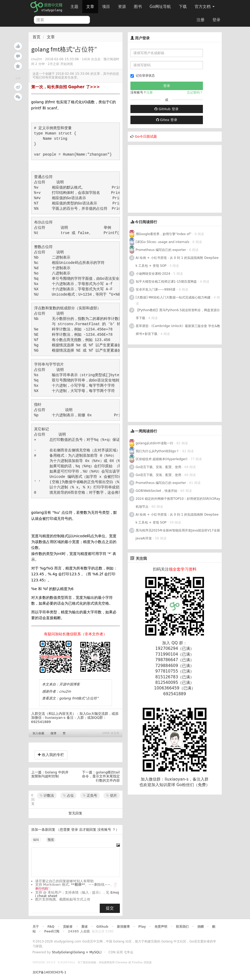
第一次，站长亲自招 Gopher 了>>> (66, 87)
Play (142, 927)
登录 (216, 20)
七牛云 (129, 952)
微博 (53, 733)
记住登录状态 (143, 76)
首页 (37, 37)
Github (102, 927)
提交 (110, 908)
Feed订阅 (52, 931)
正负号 (90, 795)
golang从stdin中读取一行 (154, 443)
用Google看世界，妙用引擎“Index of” (164, 234)
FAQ (51, 927)
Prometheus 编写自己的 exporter (161, 250)
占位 (68, 795)
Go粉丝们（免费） (193, 785)
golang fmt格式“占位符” (79, 698)
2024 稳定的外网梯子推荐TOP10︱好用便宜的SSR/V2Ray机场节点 (178, 503)
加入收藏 (38, 733)
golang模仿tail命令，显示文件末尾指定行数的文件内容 (101, 776)
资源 (122, 7)
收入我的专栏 (51, 755)
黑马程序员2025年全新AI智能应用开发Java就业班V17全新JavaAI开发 (178, 534)
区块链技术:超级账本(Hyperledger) (162, 459)
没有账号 (104, 830)
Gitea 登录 (167, 120)
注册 (201, 20)
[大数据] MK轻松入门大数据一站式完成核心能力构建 (173, 297)
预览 (51, 840)
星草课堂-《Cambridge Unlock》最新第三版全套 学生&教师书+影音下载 (178, 330)
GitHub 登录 (166, 109)
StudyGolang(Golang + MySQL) (77, 952)
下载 (183, 7)
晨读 (84, 927)
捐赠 (201, 927)
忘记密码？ (195, 92)
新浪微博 (123, 927)
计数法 (47, 795)
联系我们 (182, 927)
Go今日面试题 (146, 136)
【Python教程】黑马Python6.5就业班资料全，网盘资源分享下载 (178, 314)
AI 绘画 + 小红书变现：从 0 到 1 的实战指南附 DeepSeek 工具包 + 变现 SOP (177, 262)
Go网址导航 (161, 5)
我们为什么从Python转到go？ (158, 451)
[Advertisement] (167, 178)
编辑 (36, 840)
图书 (138, 7)
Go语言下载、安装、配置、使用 (159, 467)
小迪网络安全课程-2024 (153, 274)
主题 (74, 7)
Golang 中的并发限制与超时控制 (50, 774)
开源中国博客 (70, 684)
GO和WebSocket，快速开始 (156, 491)
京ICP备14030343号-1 (49, 972)
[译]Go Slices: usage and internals (163, 242)
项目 (106, 7)
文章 (90, 7)
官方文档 (205, 7)
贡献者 (68, 927)
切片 (112, 795)
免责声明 (161, 927)
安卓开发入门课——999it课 (156, 290)
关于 (36, 927)
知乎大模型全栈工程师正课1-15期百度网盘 (166, 282)
